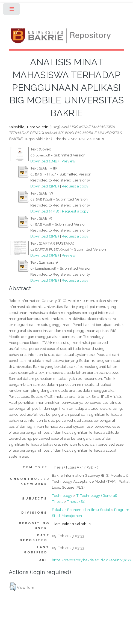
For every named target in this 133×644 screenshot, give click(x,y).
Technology (62, 495)
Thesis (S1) (76, 501)
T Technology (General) (97, 495)
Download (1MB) (45, 161)
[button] (13, 587)
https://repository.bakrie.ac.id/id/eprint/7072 (92, 560)
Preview (68, 161)
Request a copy (75, 186)
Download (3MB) (45, 186)
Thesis (57, 501)
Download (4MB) (45, 211)
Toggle (12, 10)
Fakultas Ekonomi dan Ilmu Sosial (81, 510)
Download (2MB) (45, 236)
